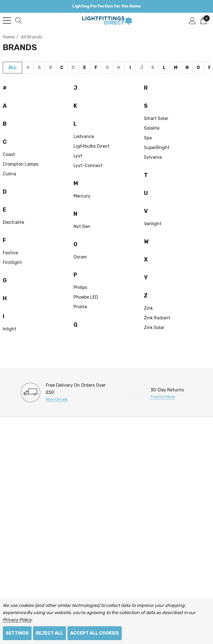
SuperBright (157, 147)
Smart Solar (156, 118)
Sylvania (153, 157)
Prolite (80, 307)
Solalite (152, 128)
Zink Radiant (157, 318)
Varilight (153, 224)
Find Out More (163, 397)
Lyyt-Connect (88, 166)
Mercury (82, 196)
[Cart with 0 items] (203, 20)
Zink (148, 308)
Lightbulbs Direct (92, 146)
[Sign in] (192, 20)
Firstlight (12, 262)
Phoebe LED (86, 297)
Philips (80, 287)
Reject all (50, 633)
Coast (9, 154)
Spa (148, 138)
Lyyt (78, 156)
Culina (9, 174)
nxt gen (82, 226)
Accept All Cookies (95, 633)
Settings (17, 633)
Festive (10, 253)
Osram (80, 257)
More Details (57, 400)
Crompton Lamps (21, 164)
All (13, 67)
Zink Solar (154, 328)
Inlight (10, 329)
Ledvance (84, 136)
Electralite (13, 222)
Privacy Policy (17, 620)
